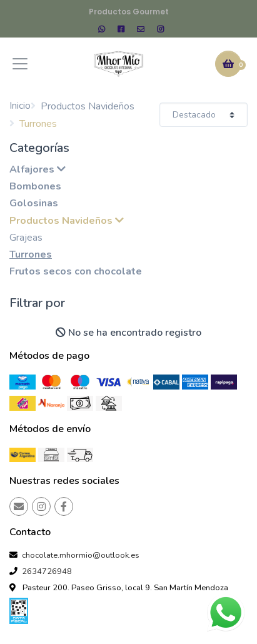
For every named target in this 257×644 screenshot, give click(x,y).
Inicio (20, 106)
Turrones (31, 254)
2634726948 (47, 571)
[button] (228, 64)
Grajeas (26, 238)
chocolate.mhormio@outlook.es (81, 555)
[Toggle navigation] (20, 64)
